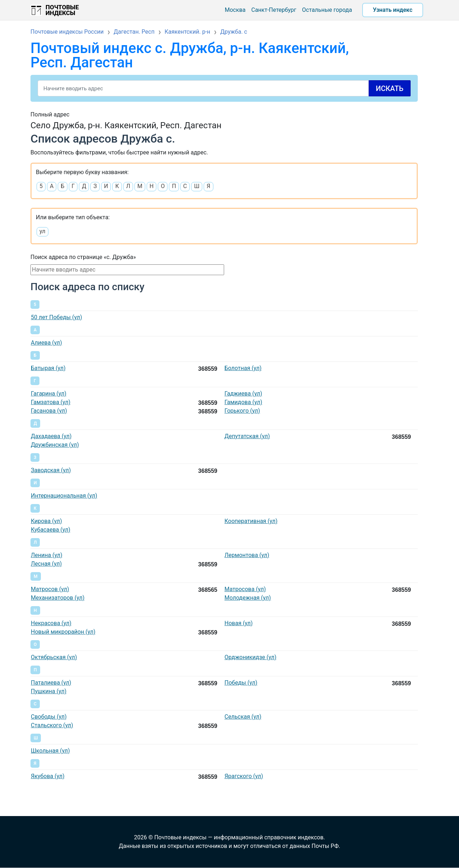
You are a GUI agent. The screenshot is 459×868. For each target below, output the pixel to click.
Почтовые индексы (62, 10)
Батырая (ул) (48, 368)
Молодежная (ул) (248, 598)
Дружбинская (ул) (55, 445)
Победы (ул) (241, 683)
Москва (235, 10)
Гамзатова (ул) (51, 402)
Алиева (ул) (46, 343)
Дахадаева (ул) (51, 436)
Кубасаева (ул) (51, 530)
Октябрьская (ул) (54, 657)
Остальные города (327, 10)
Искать (390, 88)
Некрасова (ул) (51, 623)
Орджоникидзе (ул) (250, 657)
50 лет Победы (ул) (56, 317)
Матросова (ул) (245, 589)
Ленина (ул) (47, 555)
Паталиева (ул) (51, 683)
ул (42, 231)
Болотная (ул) (243, 368)
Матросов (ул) (50, 589)
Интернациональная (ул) (64, 496)
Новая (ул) (239, 623)
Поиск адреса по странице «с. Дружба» (83, 257)
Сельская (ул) (243, 717)
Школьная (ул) (50, 751)
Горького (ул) (242, 411)
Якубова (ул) (48, 776)
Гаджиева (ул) (243, 394)
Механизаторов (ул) (58, 598)
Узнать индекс (393, 10)
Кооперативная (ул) (251, 521)
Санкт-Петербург (274, 10)
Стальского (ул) (52, 725)
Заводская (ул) (51, 470)
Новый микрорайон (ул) (63, 632)
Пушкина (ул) (49, 691)
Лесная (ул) (46, 564)
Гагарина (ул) (49, 394)
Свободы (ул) (49, 717)
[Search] (224, 88)
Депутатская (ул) (247, 436)
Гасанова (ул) (49, 411)
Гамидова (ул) (243, 402)
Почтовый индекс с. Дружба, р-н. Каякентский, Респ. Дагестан (190, 55)
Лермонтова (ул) (247, 555)
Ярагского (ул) (244, 776)
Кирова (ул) (46, 521)
